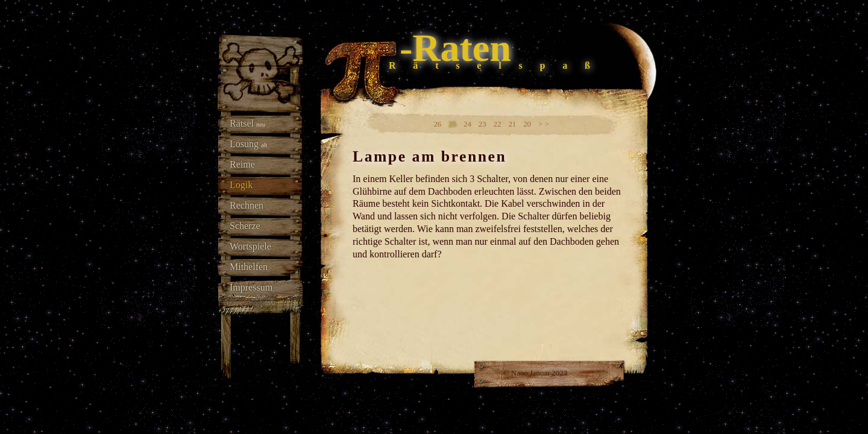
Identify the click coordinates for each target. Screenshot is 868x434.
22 (498, 124)
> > (544, 124)
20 (527, 124)
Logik (241, 185)
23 (483, 124)
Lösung (248, 144)
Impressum (251, 287)
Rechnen (247, 205)
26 (437, 124)
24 (467, 124)
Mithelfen (249, 267)
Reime (242, 164)
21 (512, 124)
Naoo (520, 373)
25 (452, 124)
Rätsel (247, 123)
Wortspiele (250, 246)
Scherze (245, 226)
